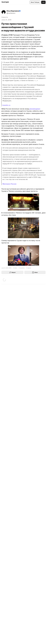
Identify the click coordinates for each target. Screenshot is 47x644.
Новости (5, 17)
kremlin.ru (6, 105)
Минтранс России (9, 184)
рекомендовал (35, 109)
